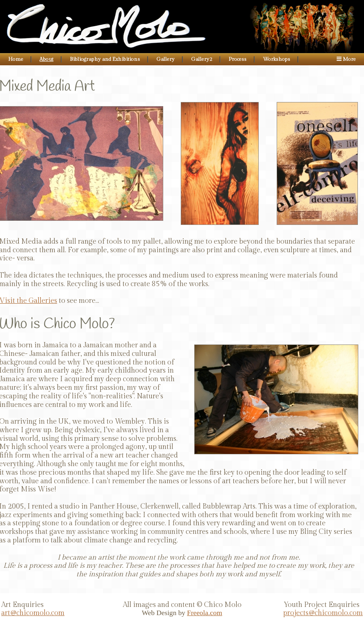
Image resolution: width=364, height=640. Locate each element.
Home (16, 59)
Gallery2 (202, 59)
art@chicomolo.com (33, 613)
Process (237, 59)
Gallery (165, 59)
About (47, 59)
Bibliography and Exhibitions (105, 59)
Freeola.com (204, 613)
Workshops (276, 59)
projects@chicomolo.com (323, 613)
